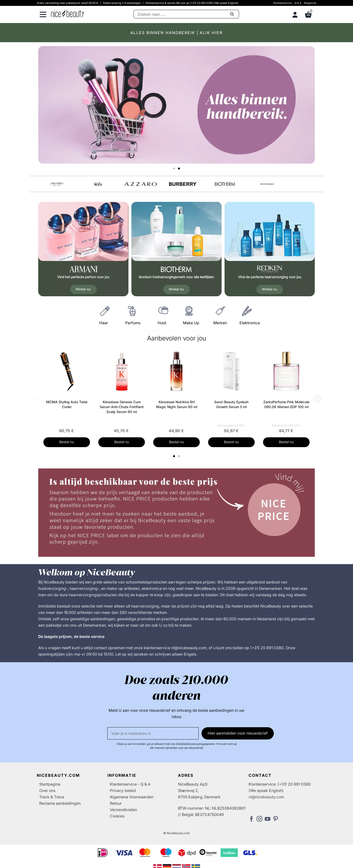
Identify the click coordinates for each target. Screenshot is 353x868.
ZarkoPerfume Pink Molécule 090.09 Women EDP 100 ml (286, 409)
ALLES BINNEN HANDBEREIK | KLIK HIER (176, 33)
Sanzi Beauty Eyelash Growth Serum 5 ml (231, 409)
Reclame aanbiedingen (60, 808)
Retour (116, 808)
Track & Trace (52, 802)
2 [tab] (180, 461)
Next (316, 404)
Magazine (310, 3)
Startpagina (50, 789)
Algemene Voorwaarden (132, 802)
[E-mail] (153, 738)
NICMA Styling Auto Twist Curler (67, 409)
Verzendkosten (123, 814)
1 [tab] (174, 461)
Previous (37, 404)
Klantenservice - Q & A (287, 3)
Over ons (47, 795)
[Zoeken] (186, 14)
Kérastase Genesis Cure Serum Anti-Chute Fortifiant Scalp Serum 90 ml (122, 411)
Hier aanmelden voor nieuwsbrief (238, 738)
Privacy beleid (123, 795)
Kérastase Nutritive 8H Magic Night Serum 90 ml (177, 409)
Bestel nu (67, 447)
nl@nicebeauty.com (266, 802)
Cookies (117, 821)
